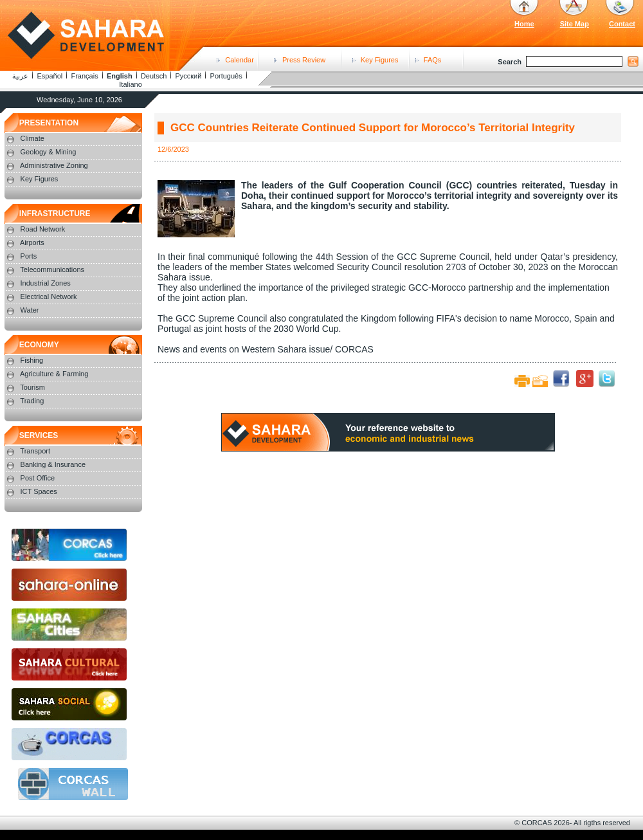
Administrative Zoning (54, 165)
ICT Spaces (39, 491)
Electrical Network (49, 297)
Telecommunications (52, 269)
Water (30, 310)
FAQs (433, 60)
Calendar (240, 60)
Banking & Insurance (53, 464)
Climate (32, 138)
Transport (35, 451)
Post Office (38, 478)
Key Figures (380, 60)
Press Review (304, 60)
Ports (29, 256)
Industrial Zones (46, 283)
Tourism (32, 387)
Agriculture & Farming (54, 374)
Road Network (43, 229)
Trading (32, 401)
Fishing (32, 360)
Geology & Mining (49, 152)
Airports (32, 242)
